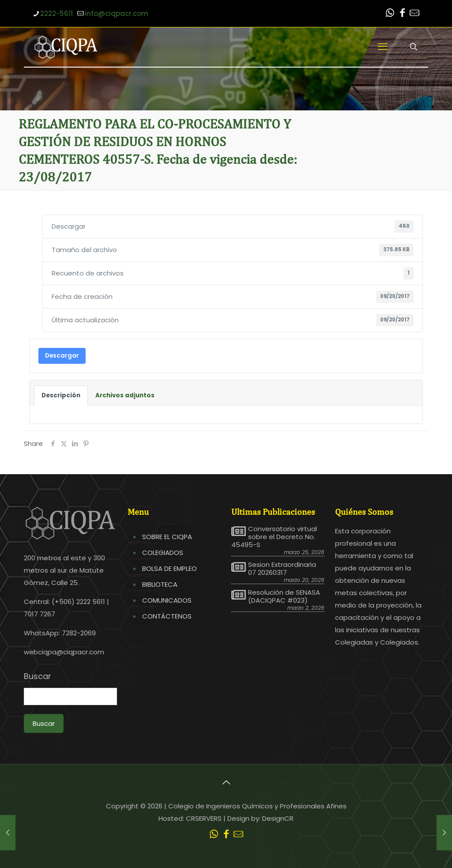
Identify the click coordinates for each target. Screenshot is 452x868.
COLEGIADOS (163, 553)
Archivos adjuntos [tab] (125, 395)
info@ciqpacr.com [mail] (117, 13)
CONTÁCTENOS (167, 616)
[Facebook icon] (402, 14)
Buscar (38, 676)
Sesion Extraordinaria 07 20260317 (282, 569)
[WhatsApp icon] (390, 14)
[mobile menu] (383, 47)
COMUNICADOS (167, 600)
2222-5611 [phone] (56, 13)
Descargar (62, 356)
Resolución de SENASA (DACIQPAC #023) (284, 596)
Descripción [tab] (61, 395)
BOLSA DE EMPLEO (169, 568)
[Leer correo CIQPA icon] (414, 14)
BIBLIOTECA (160, 584)
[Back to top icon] (226, 782)
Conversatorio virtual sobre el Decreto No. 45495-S (274, 537)
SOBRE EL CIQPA (167, 537)
